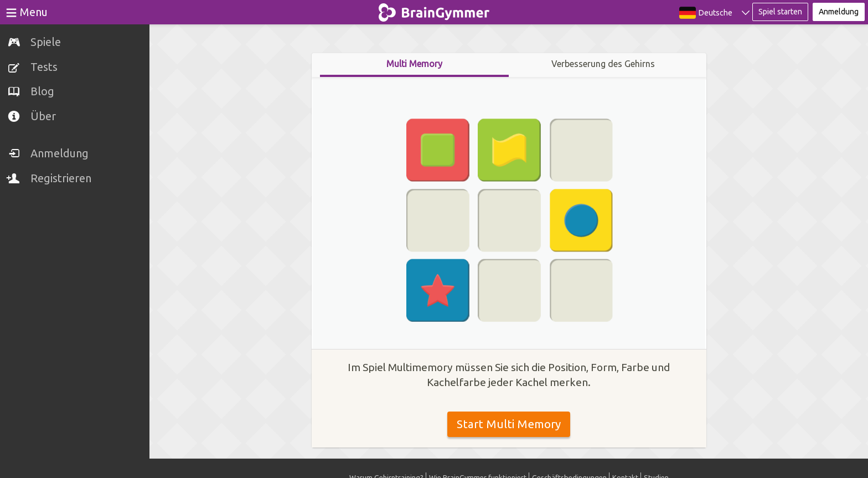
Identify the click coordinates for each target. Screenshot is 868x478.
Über (43, 116)
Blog (42, 91)
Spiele (46, 42)
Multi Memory (414, 64)
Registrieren (61, 178)
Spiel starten (780, 12)
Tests (44, 67)
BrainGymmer (434, 10)
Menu (34, 12)
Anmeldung (60, 153)
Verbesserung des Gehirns (603, 64)
